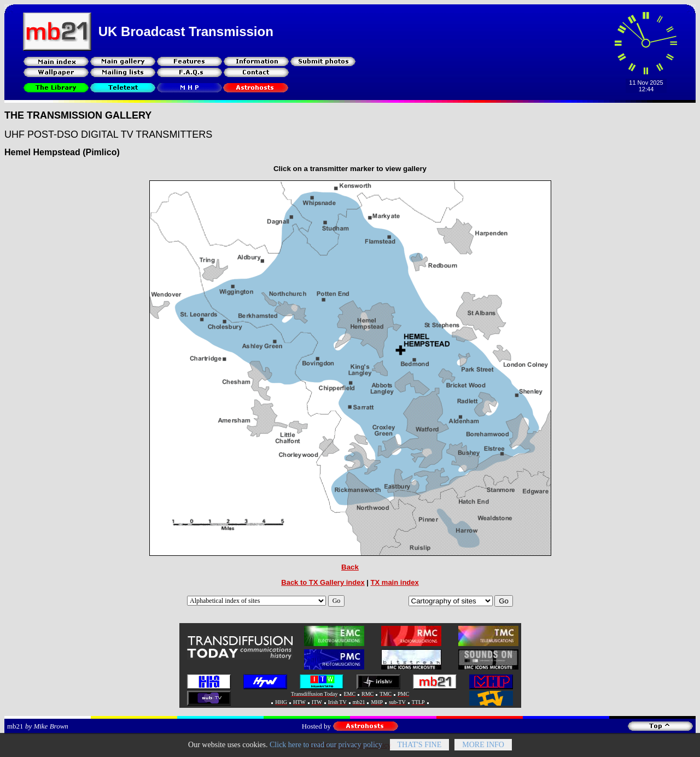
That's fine (420, 747)
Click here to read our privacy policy (326, 747)
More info (483, 747)
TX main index (395, 582)
